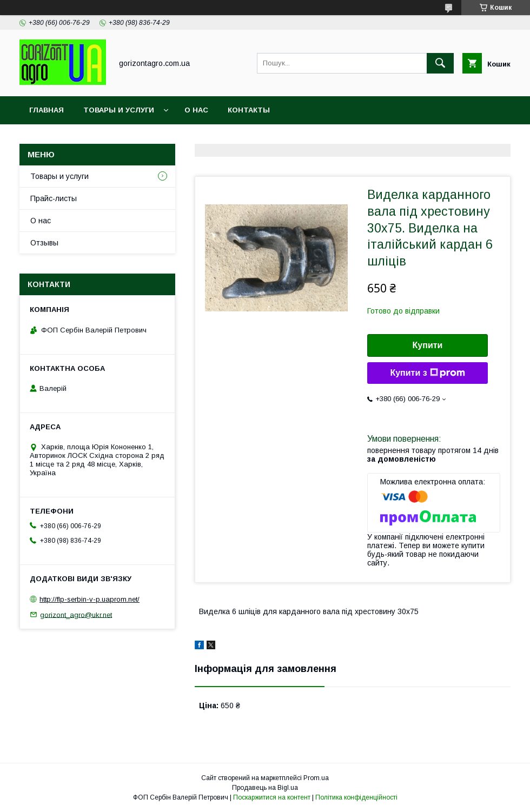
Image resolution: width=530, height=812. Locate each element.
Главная (47, 110)
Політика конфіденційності (356, 797)
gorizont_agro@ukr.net (76, 614)
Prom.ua (316, 778)
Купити (428, 345)
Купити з (427, 373)
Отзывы (44, 243)
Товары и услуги (119, 110)
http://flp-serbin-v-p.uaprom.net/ (90, 599)
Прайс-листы (54, 198)
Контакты (249, 110)
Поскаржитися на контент (272, 797)
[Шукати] (440, 63)
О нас (196, 110)
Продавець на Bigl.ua (265, 788)
